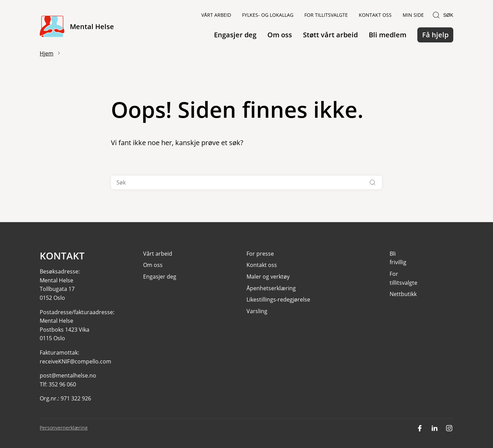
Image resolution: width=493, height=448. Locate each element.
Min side (413, 15)
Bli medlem (388, 35)
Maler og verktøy (268, 277)
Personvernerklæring (64, 428)
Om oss (280, 35)
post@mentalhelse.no (68, 375)
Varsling (257, 311)
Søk (443, 15)
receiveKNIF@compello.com (75, 361)
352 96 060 (62, 384)
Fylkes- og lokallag (268, 15)
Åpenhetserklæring (271, 288)
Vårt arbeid (216, 15)
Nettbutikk (403, 294)
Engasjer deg (235, 35)
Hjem (47, 53)
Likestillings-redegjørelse (278, 299)
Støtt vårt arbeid (330, 35)
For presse (260, 254)
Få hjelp (435, 35)
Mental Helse (92, 27)
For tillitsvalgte (326, 15)
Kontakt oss (375, 15)
